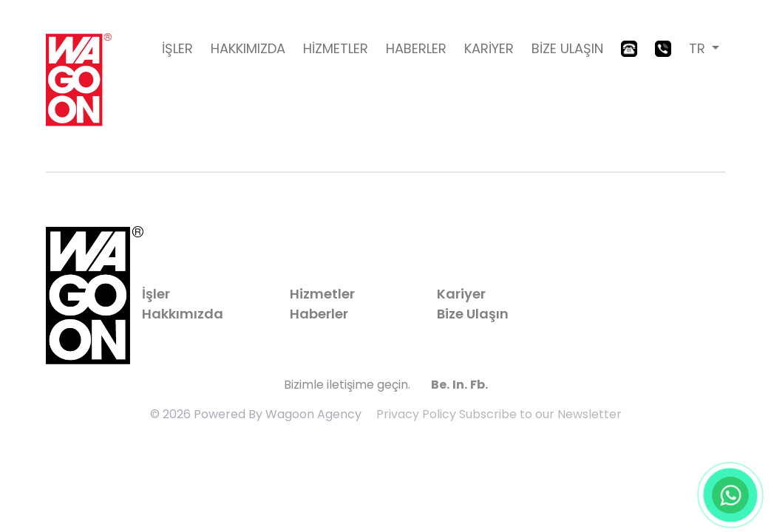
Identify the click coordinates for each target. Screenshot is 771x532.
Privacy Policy (416, 414)
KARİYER (489, 48)
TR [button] (699, 48)
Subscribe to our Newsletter (540, 414)
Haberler (319, 314)
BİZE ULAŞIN (567, 48)
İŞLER (177, 48)
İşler (156, 294)
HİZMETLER (336, 48)
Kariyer (461, 294)
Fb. (479, 385)
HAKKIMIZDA (248, 48)
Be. (440, 385)
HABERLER (416, 48)
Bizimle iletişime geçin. (347, 385)
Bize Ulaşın (473, 314)
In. (460, 385)
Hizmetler (322, 294)
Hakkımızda (183, 314)
